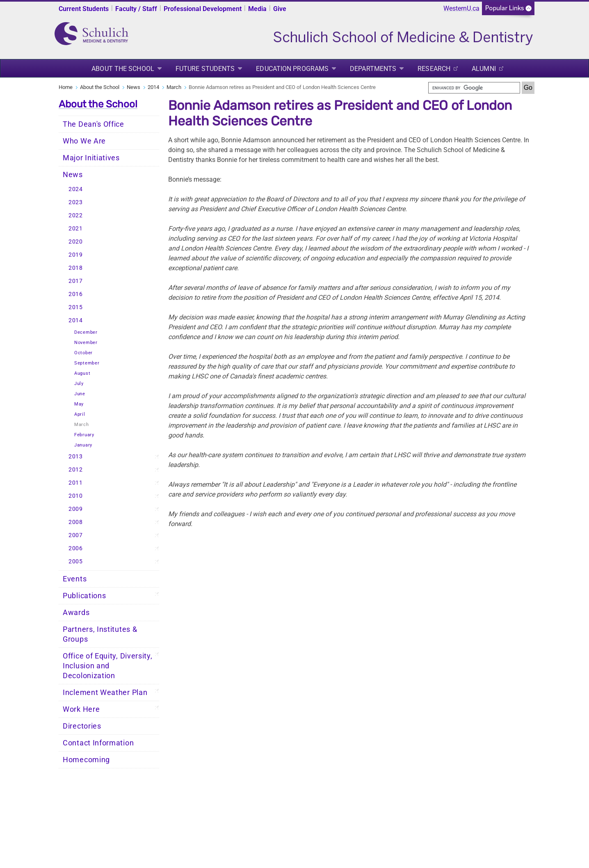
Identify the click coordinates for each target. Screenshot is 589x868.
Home (66, 87)
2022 (76, 215)
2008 (76, 522)
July (79, 384)
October (83, 353)
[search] (474, 88)
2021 (76, 229)
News (134, 87)
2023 (76, 202)
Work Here (81, 709)
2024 (76, 189)
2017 (76, 281)
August (82, 373)
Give (280, 9)
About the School (123, 69)
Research (434, 69)
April (80, 414)
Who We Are (84, 141)
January (83, 445)
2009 (76, 509)
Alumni (484, 69)
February (84, 435)
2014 (153, 87)
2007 (76, 535)
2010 (76, 496)
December (86, 332)
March (174, 87)
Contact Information (98, 743)
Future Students (205, 69)
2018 (76, 268)
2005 (76, 562)
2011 (76, 483)
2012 (76, 470)
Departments (373, 69)
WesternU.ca (461, 8)
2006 (76, 548)
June (80, 394)
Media (257, 9)
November (86, 343)
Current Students (84, 9)
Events (75, 579)
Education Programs (292, 69)
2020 (76, 242)
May (79, 404)
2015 (76, 307)
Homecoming (86, 760)
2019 (76, 255)
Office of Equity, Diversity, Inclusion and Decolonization (108, 666)
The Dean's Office (94, 124)
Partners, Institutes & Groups (100, 634)
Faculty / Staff (136, 9)
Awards (76, 613)
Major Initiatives (91, 158)
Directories (82, 726)
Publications (84, 596)
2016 (76, 294)
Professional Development (203, 9)
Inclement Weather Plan (105, 693)
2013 (76, 457)
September (87, 363)
